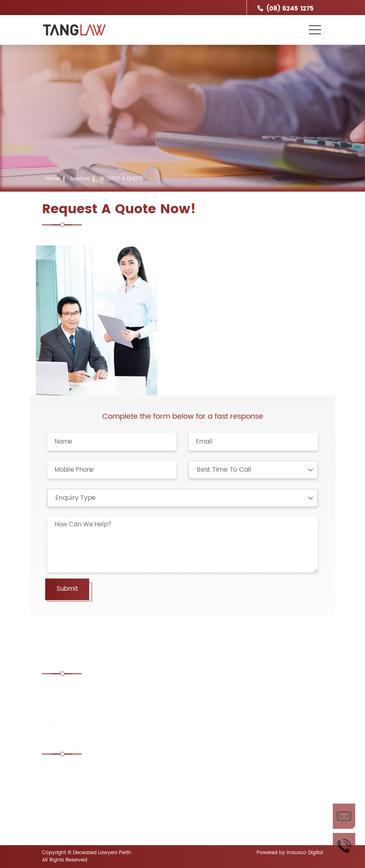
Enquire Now (344, 816)
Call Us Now (344, 846)
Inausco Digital (305, 853)
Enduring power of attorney (217, 815)
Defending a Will (201, 793)
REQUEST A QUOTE (121, 179)
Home (53, 179)
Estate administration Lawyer (94, 770)
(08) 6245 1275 (290, 9)
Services (80, 179)
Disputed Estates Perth (85, 815)
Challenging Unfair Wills (211, 770)
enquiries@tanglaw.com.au (96, 726)
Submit (67, 589)
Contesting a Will (77, 793)
